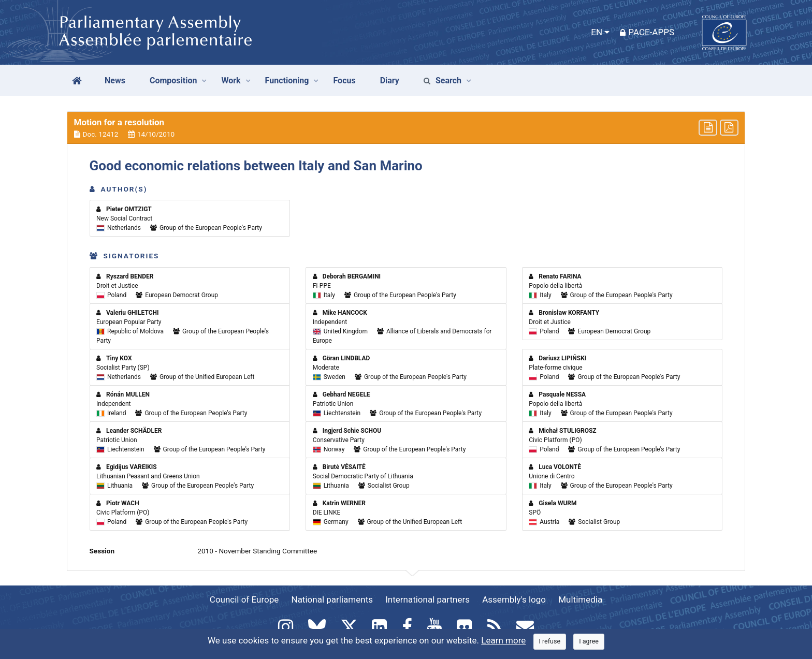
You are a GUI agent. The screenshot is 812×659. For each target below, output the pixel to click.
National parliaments (332, 599)
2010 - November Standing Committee (257, 551)
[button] (406, 128)
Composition (173, 80)
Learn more (503, 640)
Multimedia (580, 599)
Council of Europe (244, 599)
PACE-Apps (647, 32)
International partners (427, 599)
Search (443, 80)
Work (231, 80)
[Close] (550, 642)
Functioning (287, 80)
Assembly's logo (514, 599)
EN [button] (597, 32)
